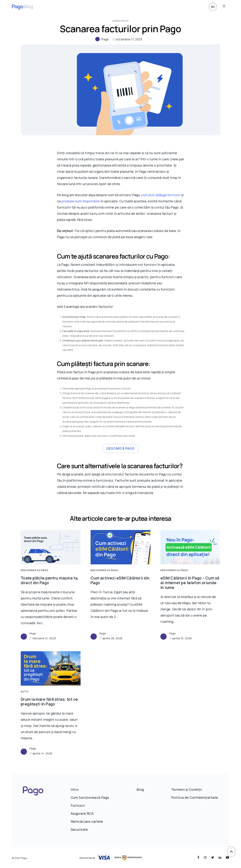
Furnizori (78, 805)
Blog (140, 789)
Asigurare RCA (82, 813)
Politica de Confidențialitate (195, 797)
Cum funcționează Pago (90, 797)
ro (213, 8)
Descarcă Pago (120, 448)
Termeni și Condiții (187, 789)
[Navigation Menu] (226, 8)
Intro (75, 789)
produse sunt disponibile (81, 201)
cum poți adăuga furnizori (161, 195)
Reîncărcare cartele (87, 821)
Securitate (79, 829)
